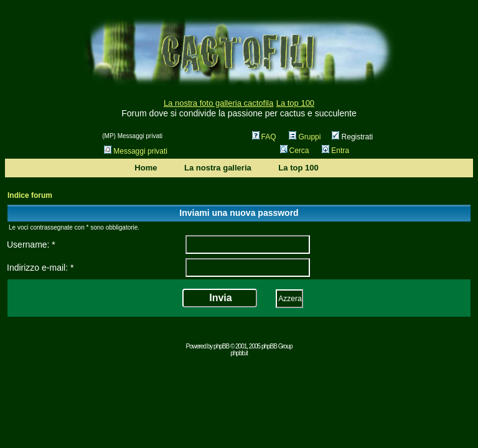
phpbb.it (239, 353)
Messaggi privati (136, 151)
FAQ (264, 137)
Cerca (295, 151)
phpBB (221, 346)
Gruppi (305, 137)
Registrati (352, 137)
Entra (335, 151)
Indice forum (30, 195)
